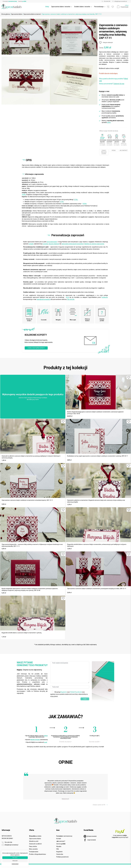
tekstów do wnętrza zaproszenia (94, 244)
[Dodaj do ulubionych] (106, 43)
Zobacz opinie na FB (100, 805)
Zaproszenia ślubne (17, 14)
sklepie (46, 736)
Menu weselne (33, 849)
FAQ (58, 849)
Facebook (105, 297)
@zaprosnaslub (90, 836)
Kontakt (59, 839)
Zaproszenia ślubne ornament (32, 14)
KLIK (68, 297)
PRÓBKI (114, 150)
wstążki (31, 244)
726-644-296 (105, 1)
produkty (35, 836)
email (46, 742)
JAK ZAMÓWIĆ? (123, 150)
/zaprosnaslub (90, 840)
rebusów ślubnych (54, 244)
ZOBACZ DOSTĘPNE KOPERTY (36, 348)
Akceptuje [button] (15, 858)
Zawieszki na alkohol (35, 844)
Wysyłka (59, 846)
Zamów (22, 1)
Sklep (47, 7)
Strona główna (6, 14)
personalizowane (52, 242)
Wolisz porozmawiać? (112, 84)
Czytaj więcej (15, 864)
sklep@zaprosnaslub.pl (119, 1)
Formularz (10, 1)
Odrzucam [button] (15, 861)
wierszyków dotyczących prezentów (73, 244)
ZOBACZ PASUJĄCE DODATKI (104, 152)
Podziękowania (34, 852)
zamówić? (61, 841)
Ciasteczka (60, 854)
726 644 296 (71, 299)
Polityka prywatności (62, 857)
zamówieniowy (64, 836)
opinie (109, 122)
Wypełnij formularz (35, 740)
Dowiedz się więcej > (65, 742)
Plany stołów (33, 846)
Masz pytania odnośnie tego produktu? (113, 80)
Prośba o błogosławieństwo (38, 854)
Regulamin (64, 692)
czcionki (45, 244)
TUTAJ (24, 195)
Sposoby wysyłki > (95, 742)
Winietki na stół (34, 841)
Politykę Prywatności (76, 692)
